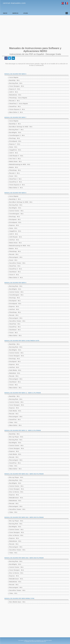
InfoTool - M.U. (14, 240)
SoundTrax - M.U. (15, 107)
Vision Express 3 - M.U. (17, 109)
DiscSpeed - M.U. (15, 220)
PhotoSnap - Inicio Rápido (18, 98)
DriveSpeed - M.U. (15, 141)
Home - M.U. (14, 147)
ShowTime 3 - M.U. (16, 179)
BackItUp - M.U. (15, 80)
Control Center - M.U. (17, 211)
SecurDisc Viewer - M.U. (18, 263)
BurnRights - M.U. (15, 133)
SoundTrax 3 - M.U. (16, 269)
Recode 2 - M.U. (15, 101)
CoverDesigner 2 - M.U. (17, 135)
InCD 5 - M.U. (14, 153)
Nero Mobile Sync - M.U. (18, 602)
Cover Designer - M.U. (17, 86)
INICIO (7, 13)
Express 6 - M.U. (15, 89)
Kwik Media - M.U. (15, 370)
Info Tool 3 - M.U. (15, 159)
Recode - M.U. (14, 254)
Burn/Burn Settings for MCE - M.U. (21, 127)
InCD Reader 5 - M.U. (16, 156)
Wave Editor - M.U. (16, 336)
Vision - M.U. (14, 333)
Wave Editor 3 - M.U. (16, 188)
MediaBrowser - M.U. (16, 498)
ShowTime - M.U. (15, 266)
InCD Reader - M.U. (16, 237)
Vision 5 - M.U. (14, 275)
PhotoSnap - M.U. (15, 170)
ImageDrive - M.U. (15, 150)
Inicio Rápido (14, 77)
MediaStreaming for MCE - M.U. (20, 164)
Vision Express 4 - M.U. (17, 185)
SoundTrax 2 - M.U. (16, 182)
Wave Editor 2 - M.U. (16, 112)
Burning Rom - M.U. (16, 83)
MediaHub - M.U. (15, 373)
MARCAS (22, 13)
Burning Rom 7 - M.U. (17, 130)
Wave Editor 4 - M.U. (16, 278)
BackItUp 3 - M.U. (15, 199)
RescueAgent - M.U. (16, 257)
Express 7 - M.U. (15, 144)
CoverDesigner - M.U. (17, 214)
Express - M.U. (14, 225)
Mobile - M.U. (14, 167)
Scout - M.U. (14, 176)
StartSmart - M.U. (15, 272)
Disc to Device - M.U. (16, 492)
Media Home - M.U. (16, 162)
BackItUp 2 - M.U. (15, 124)
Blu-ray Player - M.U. (16, 437)
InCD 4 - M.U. (14, 92)
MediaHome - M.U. (15, 95)
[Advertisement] (35, 31)
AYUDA (37, 13)
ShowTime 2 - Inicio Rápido (19, 104)
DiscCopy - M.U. (15, 138)
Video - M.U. (14, 422)
